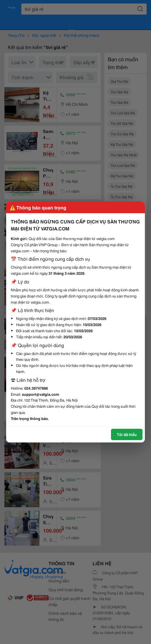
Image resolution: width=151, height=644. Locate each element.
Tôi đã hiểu (127, 434)
